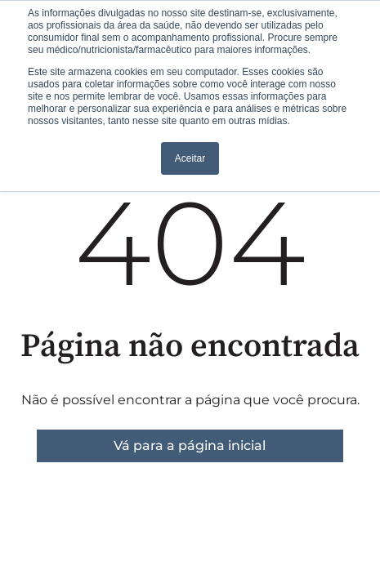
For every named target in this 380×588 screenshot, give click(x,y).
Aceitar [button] (190, 158)
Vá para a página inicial (190, 445)
